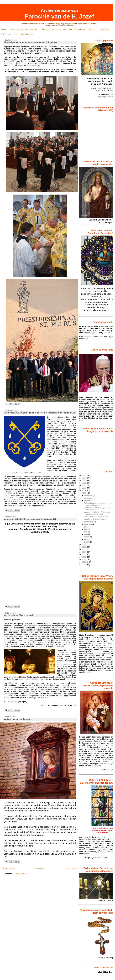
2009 (84, 565)
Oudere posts (71, 868)
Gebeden (93, 29)
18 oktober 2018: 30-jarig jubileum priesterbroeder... (98, 509)
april (86, 534)
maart (87, 537)
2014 (84, 552)
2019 (84, 490)
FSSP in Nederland (9, 34)
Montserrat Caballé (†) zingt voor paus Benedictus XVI (30, 519)
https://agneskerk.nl (105, 97)
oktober (88, 500)
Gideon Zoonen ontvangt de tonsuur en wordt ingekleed (31, 42)
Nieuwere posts (8, 868)
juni (86, 529)
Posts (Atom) (21, 873)
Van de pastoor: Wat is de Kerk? (19, 615)
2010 (84, 562)
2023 (84, 480)
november (89, 498)
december (89, 495)
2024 (84, 478)
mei (86, 532)
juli (86, 527)
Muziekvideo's (27, 34)
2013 (84, 554)
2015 (84, 549)
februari (88, 539)
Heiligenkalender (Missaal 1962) (24, 29)
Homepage (40, 868)
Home (4, 29)
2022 (84, 483)
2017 (84, 544)
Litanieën (105, 29)
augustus (88, 524)
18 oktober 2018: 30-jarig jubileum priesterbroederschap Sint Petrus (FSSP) (40, 413)
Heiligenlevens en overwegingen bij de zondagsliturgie (63, 29)
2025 (84, 475)
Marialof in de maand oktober (18, 719)
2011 (84, 559)
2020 (84, 488)
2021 (84, 485)
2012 (84, 557)
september (89, 522)
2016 (84, 547)
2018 (84, 493)
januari (87, 542)
